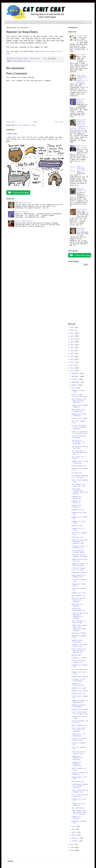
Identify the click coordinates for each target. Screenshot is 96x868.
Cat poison (81, 55)
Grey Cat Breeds (22, 212)
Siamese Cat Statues (80, 691)
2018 (72, 351)
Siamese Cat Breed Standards (79, 415)
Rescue (26, 22)
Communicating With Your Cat (79, 560)
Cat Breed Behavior (79, 669)
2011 (72, 371)
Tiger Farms (82, 210)
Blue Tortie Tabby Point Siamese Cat (80, 713)
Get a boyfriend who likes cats (80, 796)
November (76, 376)
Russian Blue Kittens (24, 221)
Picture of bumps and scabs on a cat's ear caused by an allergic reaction (79, 124)
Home (35, 122)
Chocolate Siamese (79, 633)
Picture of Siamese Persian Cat (79, 739)
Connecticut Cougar (79, 419)
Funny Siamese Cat (79, 466)
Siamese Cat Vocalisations (78, 685)
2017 (72, 354)
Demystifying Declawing (77, 641)
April (75, 832)
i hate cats (12, 134)
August (75, 385)
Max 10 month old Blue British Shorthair (79, 401)
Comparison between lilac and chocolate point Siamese (79, 628)
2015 (72, 359)
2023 (72, 336)
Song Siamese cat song (21, 61)
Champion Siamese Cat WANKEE (79, 706)
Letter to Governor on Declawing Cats (80, 433)
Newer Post (11, 122)
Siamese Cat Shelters (76, 502)
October (75, 379)
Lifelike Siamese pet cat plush (79, 569)
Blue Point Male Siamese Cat (78, 411)
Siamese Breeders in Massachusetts (80, 565)
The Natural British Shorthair (80, 447)
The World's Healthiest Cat (78, 610)
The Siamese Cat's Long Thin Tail (79, 485)
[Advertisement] (78, 294)
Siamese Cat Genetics (76, 506)
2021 (72, 342)
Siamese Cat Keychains (76, 497)
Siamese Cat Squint (79, 658)
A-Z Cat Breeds (10, 22)
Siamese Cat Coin (79, 694)
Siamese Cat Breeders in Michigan (77, 758)
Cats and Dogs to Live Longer (79, 622)
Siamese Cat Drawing (80, 677)
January (75, 841)
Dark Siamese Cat (79, 596)
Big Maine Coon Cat (23, 203)
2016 (72, 356)
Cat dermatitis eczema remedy (78, 551)
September (76, 382)
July (74, 388)
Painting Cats (77, 537)
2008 (72, 850)
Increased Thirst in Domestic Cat (80, 547)
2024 (72, 333)
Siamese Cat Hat (78, 510)
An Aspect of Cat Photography (79, 680)
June (74, 826)
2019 (72, 348)
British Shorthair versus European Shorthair (79, 427)
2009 (72, 848)
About (31, 22)
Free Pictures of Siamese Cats (79, 753)
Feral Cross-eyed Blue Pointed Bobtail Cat (79, 651)
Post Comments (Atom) (27, 125)
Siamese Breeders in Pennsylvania (80, 702)
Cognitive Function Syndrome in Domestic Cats (79, 542)
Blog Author (38, 22)
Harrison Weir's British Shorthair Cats (80, 453)
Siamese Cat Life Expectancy (79, 735)
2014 (72, 362)
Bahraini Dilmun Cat (81, 190)
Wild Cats (53, 22)
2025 (72, 330)
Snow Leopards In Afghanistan (79, 576)
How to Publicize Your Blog (81, 168)
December (76, 374)
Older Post (59, 122)
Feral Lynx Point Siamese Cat (79, 661)
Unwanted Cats (77, 526)
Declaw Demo (76, 655)
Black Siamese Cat (79, 725)
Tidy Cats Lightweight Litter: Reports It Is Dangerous (83, 79)
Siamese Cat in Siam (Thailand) (80, 462)
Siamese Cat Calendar (76, 818)
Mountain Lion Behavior (77, 605)
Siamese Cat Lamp (79, 688)
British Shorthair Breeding (79, 437)
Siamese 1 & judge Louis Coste (79, 646)
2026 (72, 327)
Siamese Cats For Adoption (79, 804)
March (75, 835)
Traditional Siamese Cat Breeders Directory (80, 786)
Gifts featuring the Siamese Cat (80, 791)
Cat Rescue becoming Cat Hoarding (80, 477)
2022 (72, 339)
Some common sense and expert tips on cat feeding (79, 812)
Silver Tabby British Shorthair (80, 396)
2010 (72, 845)
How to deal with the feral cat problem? (79, 730)
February (76, 838)
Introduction (77, 473)
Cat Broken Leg (78, 782)
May (74, 829)
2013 (72, 365)
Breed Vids (70, 22)
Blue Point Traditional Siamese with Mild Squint (80, 492)
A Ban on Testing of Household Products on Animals (80, 616)
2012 (72, 368)
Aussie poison (79, 22)
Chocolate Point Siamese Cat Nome (79, 556)
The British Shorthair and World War (78, 442)
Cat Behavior (62, 22)
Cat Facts (19, 22)
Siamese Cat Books (79, 573)
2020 (72, 345)
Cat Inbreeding (78, 808)
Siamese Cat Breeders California (77, 764)
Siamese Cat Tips (79, 593)
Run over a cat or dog (81, 147)
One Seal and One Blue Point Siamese (79, 600)
